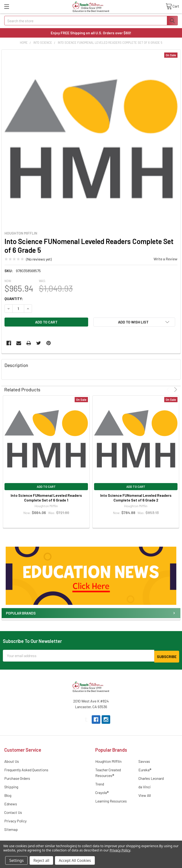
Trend (100, 783)
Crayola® (102, 792)
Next (175, 390)
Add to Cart (46, 487)
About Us (12, 760)
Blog (8, 794)
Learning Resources (111, 800)
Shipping (11, 786)
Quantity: (14, 299)
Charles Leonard (151, 777)
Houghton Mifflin (108, 760)
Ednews (11, 803)
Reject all (41, 860)
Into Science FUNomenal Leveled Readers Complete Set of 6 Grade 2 (136, 498)
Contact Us (13, 811)
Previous (169, 390)
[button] (91, 576)
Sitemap (11, 828)
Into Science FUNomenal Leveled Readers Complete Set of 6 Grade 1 (46, 498)
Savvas (144, 760)
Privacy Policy (15, 820)
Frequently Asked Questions (26, 769)
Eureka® (145, 769)
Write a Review (166, 259)
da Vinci (145, 786)
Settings (16, 860)
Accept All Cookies (75, 860)
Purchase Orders (17, 777)
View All (145, 794)
